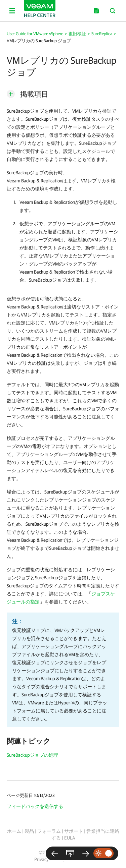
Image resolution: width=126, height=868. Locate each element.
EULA (70, 838)
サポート (74, 831)
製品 (29, 831)
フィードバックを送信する (35, 806)
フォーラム (49, 831)
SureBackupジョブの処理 (32, 755)
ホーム (14, 831)
